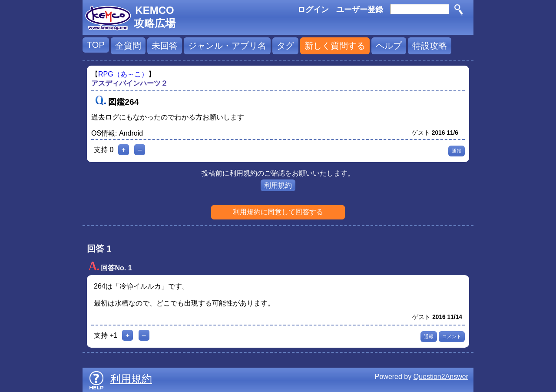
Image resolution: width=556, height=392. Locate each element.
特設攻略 (430, 46)
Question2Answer (441, 377)
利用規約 (278, 185)
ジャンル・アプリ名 (227, 46)
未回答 (165, 46)
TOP (96, 45)
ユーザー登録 (360, 10)
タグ (285, 46)
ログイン (313, 10)
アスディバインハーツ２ (129, 83)
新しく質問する (335, 46)
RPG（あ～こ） (123, 74)
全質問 (128, 46)
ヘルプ (389, 46)
